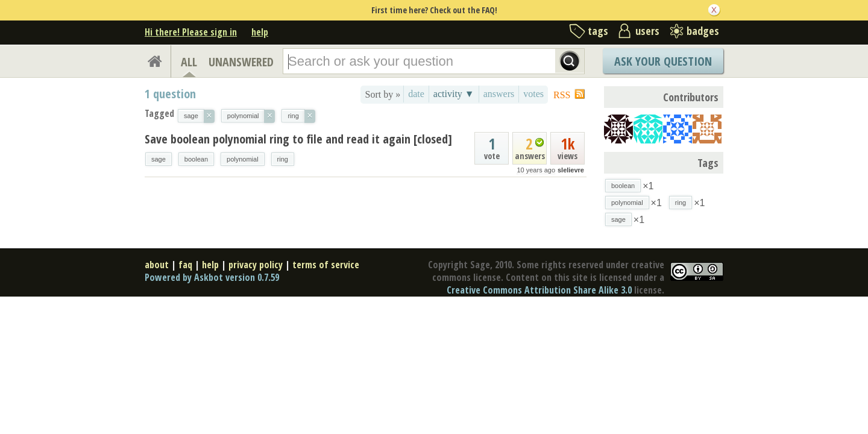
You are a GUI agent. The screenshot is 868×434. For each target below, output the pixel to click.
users (647, 31)
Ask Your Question (663, 61)
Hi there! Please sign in (191, 32)
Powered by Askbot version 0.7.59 (212, 277)
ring (283, 159)
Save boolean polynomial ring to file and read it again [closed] (298, 139)
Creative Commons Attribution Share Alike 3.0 (539, 290)
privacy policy (256, 265)
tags (598, 31)
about (157, 265)
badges (703, 31)
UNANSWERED (241, 62)
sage (159, 159)
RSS (562, 95)
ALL (189, 62)
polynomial (243, 159)
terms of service (326, 265)
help (260, 32)
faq (185, 265)
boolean (196, 159)
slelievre (571, 170)
